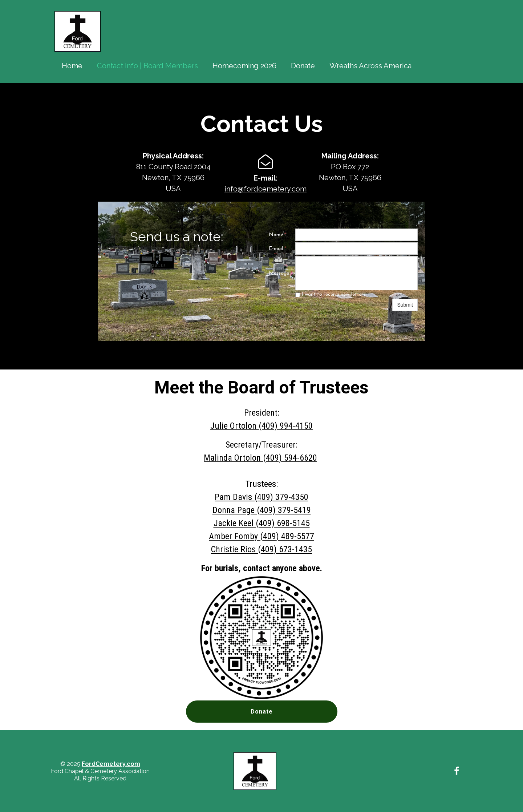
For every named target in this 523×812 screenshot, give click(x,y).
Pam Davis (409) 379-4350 (261, 497)
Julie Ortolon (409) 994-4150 (261, 426)
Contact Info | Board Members (147, 66)
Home (72, 66)
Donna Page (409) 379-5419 (262, 510)
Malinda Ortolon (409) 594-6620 (260, 458)
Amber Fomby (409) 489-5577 (261, 536)
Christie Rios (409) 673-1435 (261, 549)
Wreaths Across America (370, 66)
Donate (303, 66)
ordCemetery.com (113, 764)
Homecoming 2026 (244, 66)
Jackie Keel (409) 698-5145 (262, 523)
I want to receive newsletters (331, 294)
